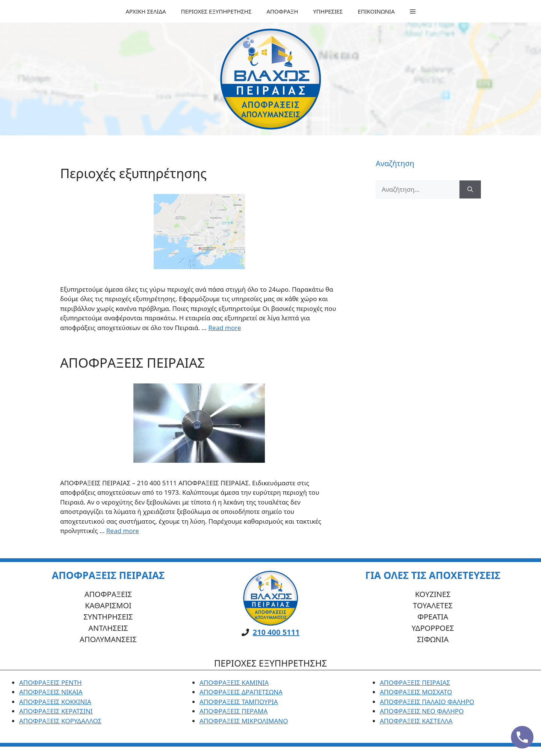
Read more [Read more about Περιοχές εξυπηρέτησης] (224, 328)
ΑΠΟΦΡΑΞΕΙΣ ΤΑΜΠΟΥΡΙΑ (239, 702)
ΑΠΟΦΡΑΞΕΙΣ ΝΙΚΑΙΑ (51, 692)
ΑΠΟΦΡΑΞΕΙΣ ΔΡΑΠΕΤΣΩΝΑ (241, 692)
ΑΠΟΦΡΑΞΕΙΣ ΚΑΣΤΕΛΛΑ (416, 721)
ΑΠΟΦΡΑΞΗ (283, 11)
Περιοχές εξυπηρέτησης (133, 173)
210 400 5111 (276, 632)
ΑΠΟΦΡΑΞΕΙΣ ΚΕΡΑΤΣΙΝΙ (56, 711)
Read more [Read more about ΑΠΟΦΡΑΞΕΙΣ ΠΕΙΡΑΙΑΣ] (123, 531)
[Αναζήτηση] (470, 189)
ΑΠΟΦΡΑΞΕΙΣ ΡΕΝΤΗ (51, 683)
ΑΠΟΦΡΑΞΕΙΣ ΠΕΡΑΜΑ (233, 711)
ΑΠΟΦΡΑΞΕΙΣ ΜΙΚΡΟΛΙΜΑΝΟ (244, 721)
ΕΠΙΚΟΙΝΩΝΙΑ (376, 11)
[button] (413, 11)
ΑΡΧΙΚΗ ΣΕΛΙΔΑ (146, 11)
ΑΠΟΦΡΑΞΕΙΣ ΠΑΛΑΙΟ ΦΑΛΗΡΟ (427, 702)
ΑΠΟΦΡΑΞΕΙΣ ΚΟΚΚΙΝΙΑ (55, 702)
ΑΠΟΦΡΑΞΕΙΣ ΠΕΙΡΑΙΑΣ (132, 363)
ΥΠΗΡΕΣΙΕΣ (328, 11)
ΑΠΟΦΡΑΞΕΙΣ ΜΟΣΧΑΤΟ (416, 692)
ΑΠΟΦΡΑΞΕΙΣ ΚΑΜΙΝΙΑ (234, 683)
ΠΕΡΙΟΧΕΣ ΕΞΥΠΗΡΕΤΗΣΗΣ (216, 11)
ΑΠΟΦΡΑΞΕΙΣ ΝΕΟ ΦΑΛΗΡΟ (422, 711)
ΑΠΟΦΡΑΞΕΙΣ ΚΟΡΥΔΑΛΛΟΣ (60, 721)
